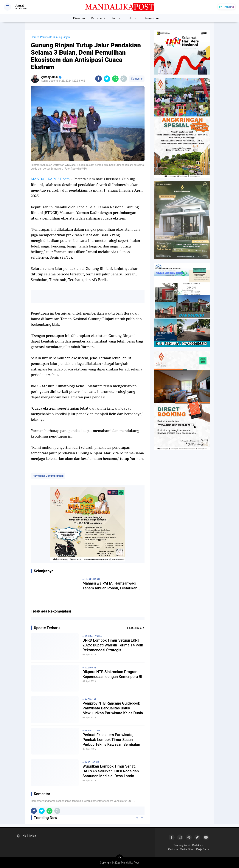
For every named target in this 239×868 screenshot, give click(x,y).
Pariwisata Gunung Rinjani (48, 476)
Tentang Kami (181, 845)
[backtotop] (119, 858)
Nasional (91, 668)
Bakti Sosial (93, 762)
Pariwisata (98, 18)
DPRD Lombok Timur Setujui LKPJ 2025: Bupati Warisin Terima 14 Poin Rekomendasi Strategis (113, 645)
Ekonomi (79, 18)
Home (34, 37)
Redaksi (197, 845)
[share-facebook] (98, 79)
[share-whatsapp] (115, 79)
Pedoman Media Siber (181, 849)
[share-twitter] (107, 79)
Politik (116, 18)
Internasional (151, 18)
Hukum (131, 18)
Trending (229, 7)
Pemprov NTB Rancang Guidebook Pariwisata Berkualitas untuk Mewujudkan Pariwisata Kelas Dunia (113, 708)
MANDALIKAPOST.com (50, 179)
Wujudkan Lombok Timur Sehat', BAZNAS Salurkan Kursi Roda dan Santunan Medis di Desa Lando (111, 771)
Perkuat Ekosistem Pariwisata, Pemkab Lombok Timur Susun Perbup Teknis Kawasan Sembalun (111, 740)
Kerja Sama (203, 849)
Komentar (137, 79)
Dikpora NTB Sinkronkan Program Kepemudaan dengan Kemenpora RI (112, 674)
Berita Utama (93, 636)
